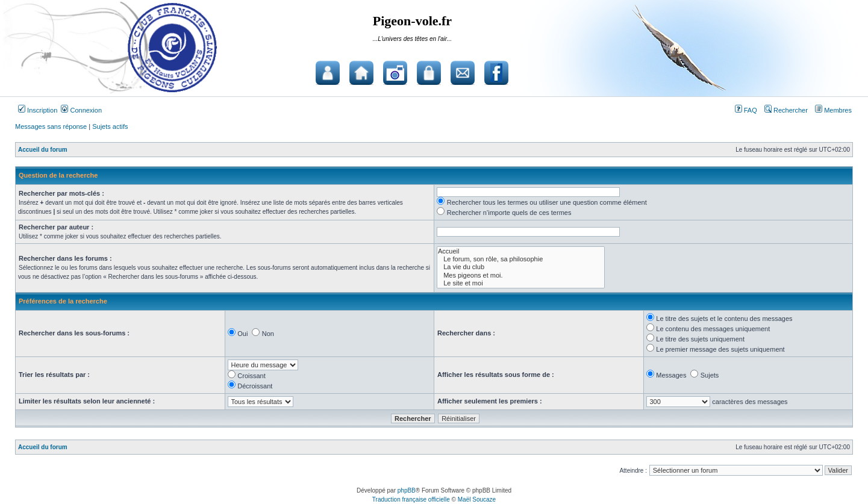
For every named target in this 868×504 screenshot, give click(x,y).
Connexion (81, 110)
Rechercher (786, 110)
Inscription (38, 110)
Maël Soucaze (477, 499)
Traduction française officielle (411, 499)
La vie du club (521, 267)
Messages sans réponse (51, 126)
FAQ (746, 110)
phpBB (407, 490)
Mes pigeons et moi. (521, 275)
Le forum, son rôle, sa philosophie (521, 259)
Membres (833, 110)
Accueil (521, 251)
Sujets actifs (110, 126)
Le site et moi (521, 283)
